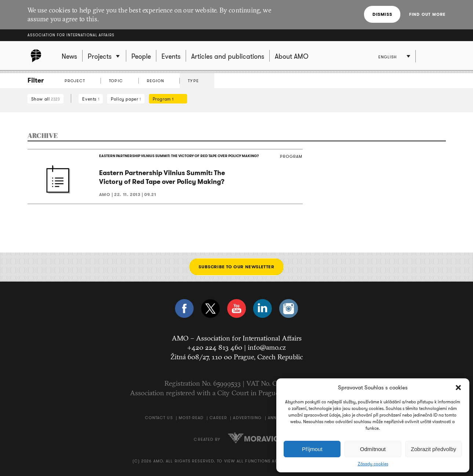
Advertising (247, 418)
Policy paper (126, 99)
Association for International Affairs (71, 35)
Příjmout (312, 449)
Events (91, 99)
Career (218, 418)
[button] (458, 388)
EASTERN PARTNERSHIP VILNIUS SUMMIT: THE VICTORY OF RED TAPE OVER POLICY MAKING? (179, 156)
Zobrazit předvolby (434, 449)
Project (75, 81)
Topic (116, 81)
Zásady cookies (373, 464)
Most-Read (191, 418)
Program (166, 99)
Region (156, 81)
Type (193, 81)
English (388, 57)
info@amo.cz (267, 347)
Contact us (159, 418)
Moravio (254, 438)
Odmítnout (373, 449)
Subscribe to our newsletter (236, 267)
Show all (46, 99)
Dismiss (382, 14)
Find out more (427, 14)
